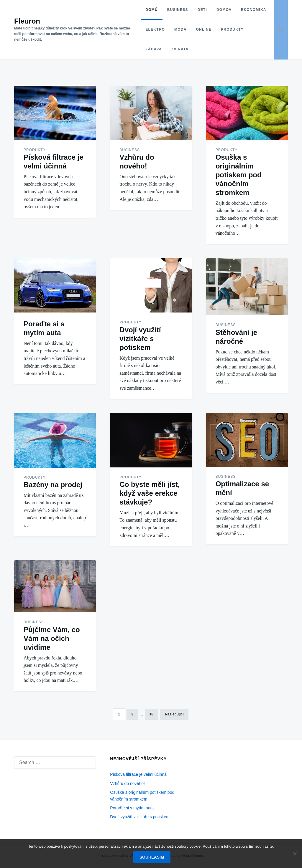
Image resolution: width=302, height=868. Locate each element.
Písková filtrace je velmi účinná (138, 774)
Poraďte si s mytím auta (132, 808)
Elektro (187, 29)
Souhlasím (152, 858)
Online (235, 29)
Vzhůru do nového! (127, 783)
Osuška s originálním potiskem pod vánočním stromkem (239, 175)
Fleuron (27, 21)
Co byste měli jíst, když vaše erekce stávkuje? (150, 493)
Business (175, 10)
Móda (212, 29)
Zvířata (209, 49)
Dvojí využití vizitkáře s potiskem (140, 339)
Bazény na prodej (53, 485)
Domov (221, 10)
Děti (199, 10)
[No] (295, 854)
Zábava (183, 49)
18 (151, 714)
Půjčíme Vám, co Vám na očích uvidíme (52, 638)
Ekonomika (155, 29)
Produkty (154, 49)
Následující (174, 714)
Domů (149, 10)
